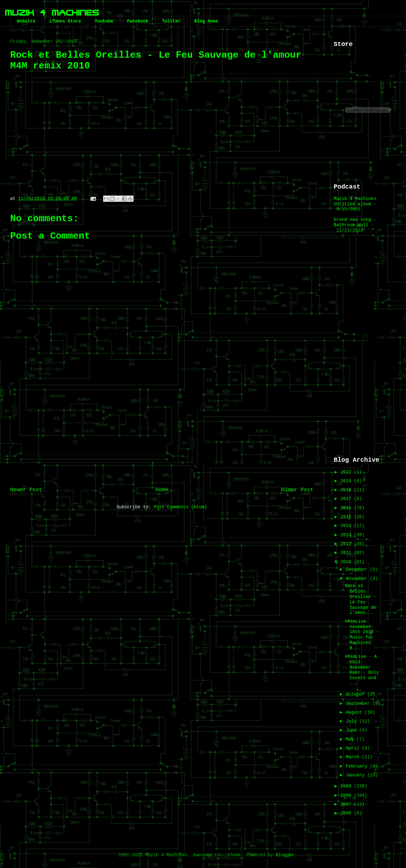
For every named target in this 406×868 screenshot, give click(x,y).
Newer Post (26, 490)
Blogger (285, 855)
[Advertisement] (162, 430)
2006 (347, 813)
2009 (347, 786)
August (355, 712)
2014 (347, 526)
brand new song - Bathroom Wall (355, 222)
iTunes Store (65, 21)
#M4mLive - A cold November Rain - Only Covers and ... (362, 670)
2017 (347, 499)
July (352, 721)
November (358, 579)
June (352, 730)
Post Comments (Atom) (180, 507)
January (356, 775)
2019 (347, 481)
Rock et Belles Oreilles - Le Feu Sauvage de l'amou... (360, 599)
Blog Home (206, 21)
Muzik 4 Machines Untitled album (355, 201)
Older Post (297, 490)
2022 (347, 472)
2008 (347, 795)
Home (162, 490)
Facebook (138, 21)
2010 (347, 562)
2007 (347, 804)
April (354, 748)
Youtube (104, 21)
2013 (347, 535)
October (356, 694)
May (351, 739)
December (358, 569)
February (358, 766)
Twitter (171, 21)
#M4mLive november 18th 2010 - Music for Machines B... (362, 635)
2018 (347, 490)
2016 (347, 508)
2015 (347, 517)
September (359, 704)
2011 (347, 553)
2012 (347, 544)
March (354, 757)
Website (26, 21)
